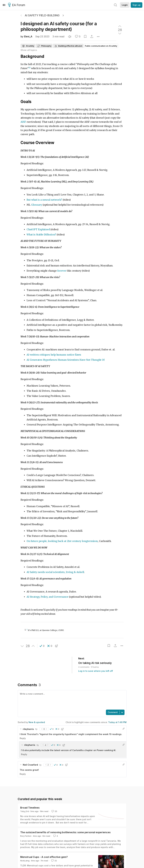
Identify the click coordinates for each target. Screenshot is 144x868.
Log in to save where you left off (96, 671)
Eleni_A (28, 37)
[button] (42, 646)
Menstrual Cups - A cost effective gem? (44, 857)
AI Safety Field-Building (42, 15)
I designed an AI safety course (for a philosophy (59, 26)
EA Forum (17, 5)
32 (54, 861)
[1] (30, 68)
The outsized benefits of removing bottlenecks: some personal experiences (65, 832)
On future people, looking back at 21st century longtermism (62, 541)
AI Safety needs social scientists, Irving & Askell (55, 572)
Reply (23, 738)
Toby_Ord (25, 811)
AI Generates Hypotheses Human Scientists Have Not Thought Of (66, 360)
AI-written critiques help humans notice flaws (54, 355)
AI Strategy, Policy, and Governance (48, 597)
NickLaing (25, 861)
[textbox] (71, 700)
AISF (23, 122)
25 (54, 811)
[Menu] (4, 5)
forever (62, 271)
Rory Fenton (26, 836)
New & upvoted (37, 722)
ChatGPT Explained (38, 229)
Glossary (37, 205)
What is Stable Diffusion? (41, 235)
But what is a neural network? (44, 200)
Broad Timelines (30, 808)
